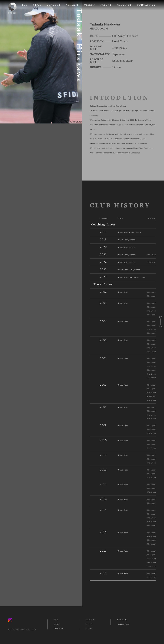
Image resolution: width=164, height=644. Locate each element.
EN (161, 326)
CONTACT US (146, 5)
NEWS (37, 5)
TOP (25, 5)
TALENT (106, 5)
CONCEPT (54, 5)
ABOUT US (124, 5)
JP (161, 317)
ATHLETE (72, 5)
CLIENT (90, 5)
